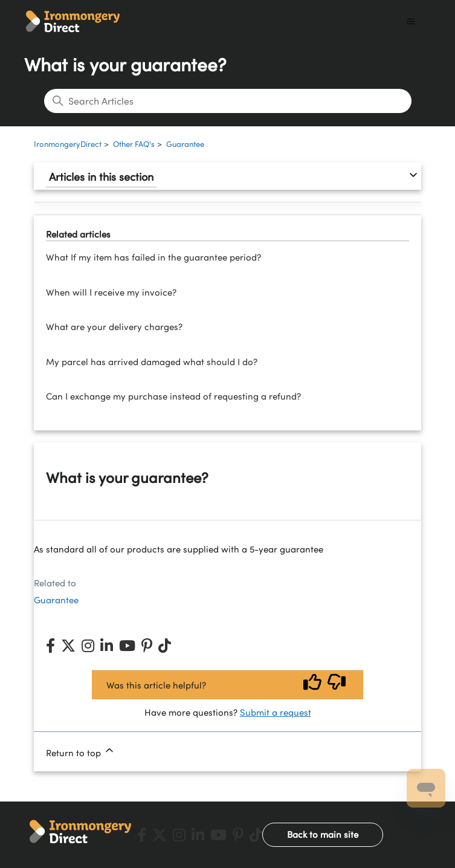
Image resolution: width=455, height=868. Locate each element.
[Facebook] (50, 646)
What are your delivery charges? (114, 326)
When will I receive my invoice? (111, 292)
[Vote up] (312, 685)
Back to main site (323, 834)
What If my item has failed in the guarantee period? (153, 257)
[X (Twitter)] (68, 646)
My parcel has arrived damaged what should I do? (152, 361)
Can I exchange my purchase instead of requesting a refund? (173, 396)
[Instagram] (88, 646)
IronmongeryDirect (68, 144)
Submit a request (276, 712)
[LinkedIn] (107, 646)
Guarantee (185, 144)
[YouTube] (127, 646)
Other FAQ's (134, 144)
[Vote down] (337, 685)
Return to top (81, 751)
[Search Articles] (228, 101)
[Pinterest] (147, 646)
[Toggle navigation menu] (411, 22)
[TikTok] (165, 646)
